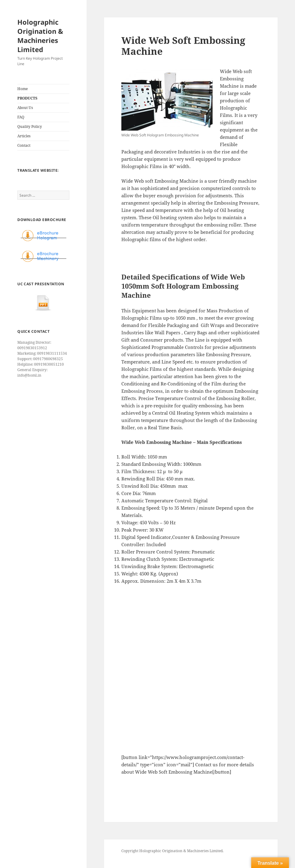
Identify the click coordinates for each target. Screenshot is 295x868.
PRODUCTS (27, 98)
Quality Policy (30, 127)
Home (23, 89)
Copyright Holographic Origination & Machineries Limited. (172, 851)
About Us (25, 108)
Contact (24, 145)
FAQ (21, 117)
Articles (24, 136)
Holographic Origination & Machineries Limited (40, 36)
